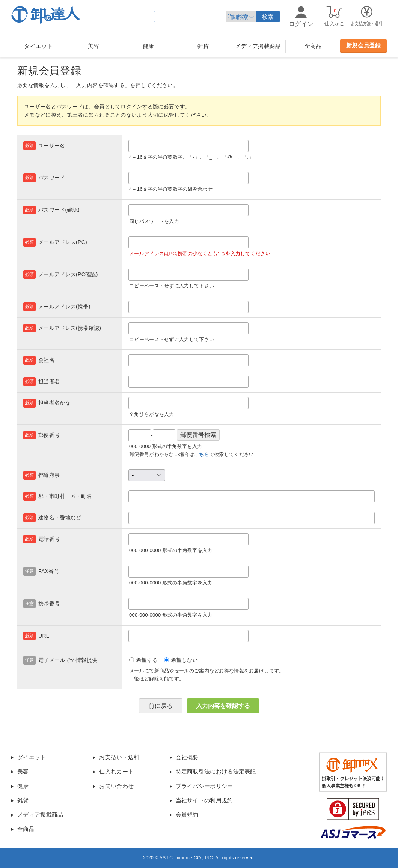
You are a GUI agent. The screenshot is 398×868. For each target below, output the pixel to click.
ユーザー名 (52, 146)
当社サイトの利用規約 (204, 800)
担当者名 (49, 381)
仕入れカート (116, 771)
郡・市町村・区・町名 (65, 496)
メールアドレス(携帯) (64, 307)
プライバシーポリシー (204, 786)
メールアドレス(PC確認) (68, 274)
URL (44, 636)
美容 (94, 46)
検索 (268, 17)
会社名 (46, 360)
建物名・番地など (60, 517)
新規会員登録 (363, 45)
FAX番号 (49, 571)
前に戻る (161, 706)
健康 (148, 46)
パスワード (52, 178)
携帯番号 (49, 603)
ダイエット (38, 46)
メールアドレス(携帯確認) (70, 328)
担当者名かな (54, 403)
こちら (202, 454)
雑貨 (203, 46)
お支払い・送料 (119, 757)
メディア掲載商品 (258, 46)
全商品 (313, 46)
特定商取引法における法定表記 (216, 771)
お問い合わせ (116, 786)
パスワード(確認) (59, 210)
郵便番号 (49, 435)
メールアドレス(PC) (63, 242)
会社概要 (187, 757)
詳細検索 (238, 17)
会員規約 (187, 815)
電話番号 (49, 539)
